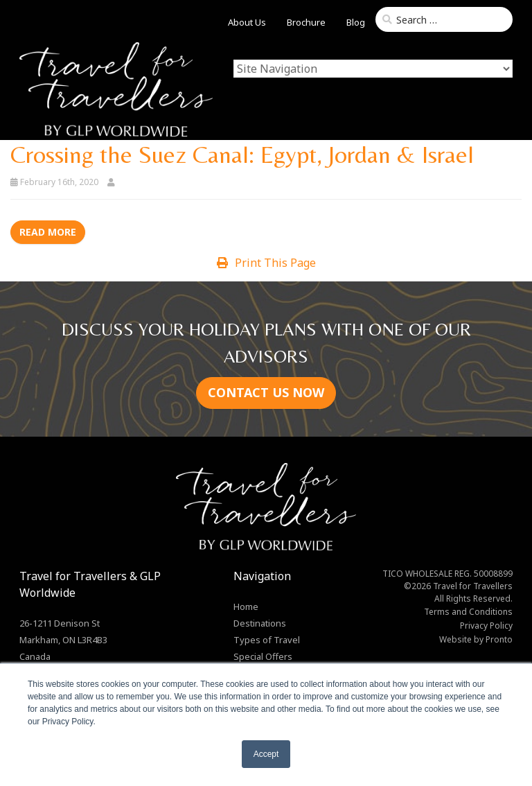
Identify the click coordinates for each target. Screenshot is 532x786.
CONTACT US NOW (266, 392)
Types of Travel (267, 640)
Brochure (306, 22)
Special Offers (263, 656)
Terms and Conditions (468, 612)
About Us (247, 22)
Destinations (260, 623)
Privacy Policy (486, 626)
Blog (356, 22)
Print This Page (266, 263)
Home (246, 606)
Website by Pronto (476, 639)
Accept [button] (266, 754)
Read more (48, 232)
